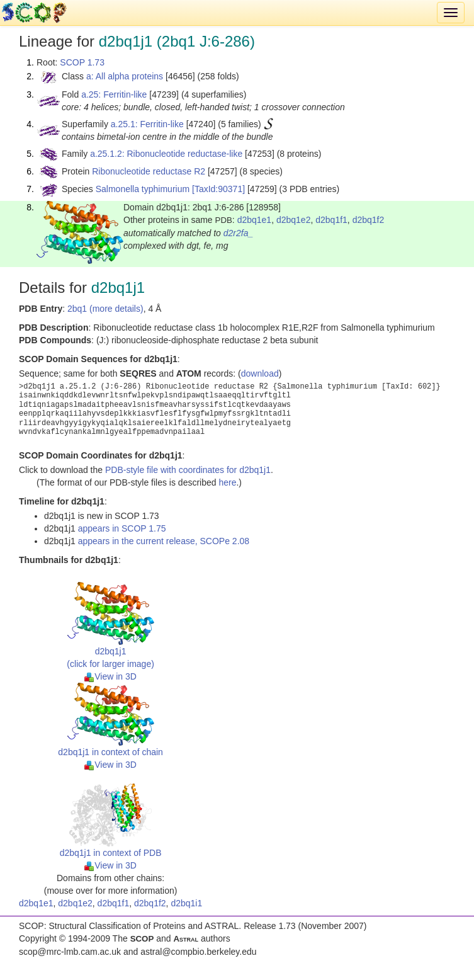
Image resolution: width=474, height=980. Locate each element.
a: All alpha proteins (125, 76)
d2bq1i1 (186, 903)
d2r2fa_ (238, 233)
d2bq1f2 (369, 220)
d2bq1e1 (255, 220)
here (227, 482)
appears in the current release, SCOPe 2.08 (164, 541)
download (260, 373)
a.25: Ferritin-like (114, 94)
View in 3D (110, 676)
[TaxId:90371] (218, 189)
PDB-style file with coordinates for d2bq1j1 (188, 470)
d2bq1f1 (331, 220)
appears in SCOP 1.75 (122, 528)
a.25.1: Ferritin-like (147, 124)
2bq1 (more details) (105, 309)
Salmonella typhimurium (143, 189)
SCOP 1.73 (82, 62)
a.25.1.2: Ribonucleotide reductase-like (166, 154)
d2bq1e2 (294, 220)
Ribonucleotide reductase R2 (149, 171)
